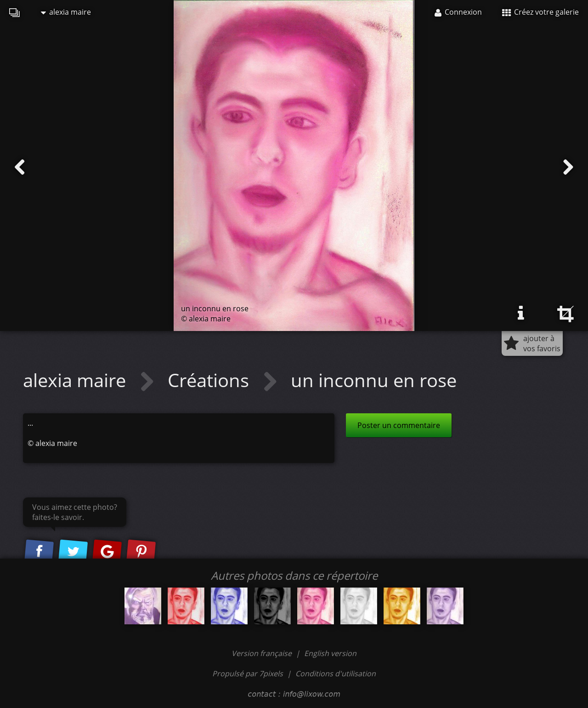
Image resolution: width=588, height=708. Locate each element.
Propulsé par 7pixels (248, 674)
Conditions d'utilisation (336, 674)
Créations (211, 380)
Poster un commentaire (399, 425)
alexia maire (66, 12)
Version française (263, 653)
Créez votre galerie (540, 12)
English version (330, 653)
